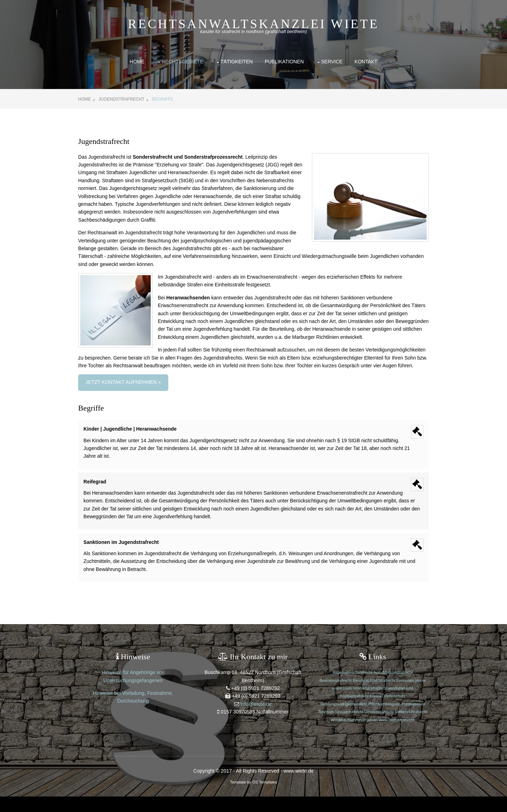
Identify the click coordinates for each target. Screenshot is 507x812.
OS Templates (265, 797)
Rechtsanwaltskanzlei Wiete (254, 24)
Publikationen (284, 62)
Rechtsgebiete (182, 62)
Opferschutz (393, 704)
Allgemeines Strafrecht (352, 680)
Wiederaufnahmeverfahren (388, 728)
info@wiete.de (256, 712)
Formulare (404, 688)
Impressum (341, 696)
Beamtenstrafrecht (335, 688)
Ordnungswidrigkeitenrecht (343, 712)
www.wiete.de (299, 786)
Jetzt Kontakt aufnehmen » (126, 390)
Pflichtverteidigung (383, 712)
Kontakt (366, 62)
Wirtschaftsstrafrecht (372, 735)
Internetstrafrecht (367, 696)
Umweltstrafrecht (395, 720)
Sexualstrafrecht (364, 720)
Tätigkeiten (237, 62)
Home (137, 62)
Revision (342, 720)
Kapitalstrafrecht (353, 704)
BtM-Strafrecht (381, 688)
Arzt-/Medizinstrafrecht (392, 680)
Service (332, 62)
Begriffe (166, 99)
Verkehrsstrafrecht (348, 728)
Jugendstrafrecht (125, 99)
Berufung (360, 688)
